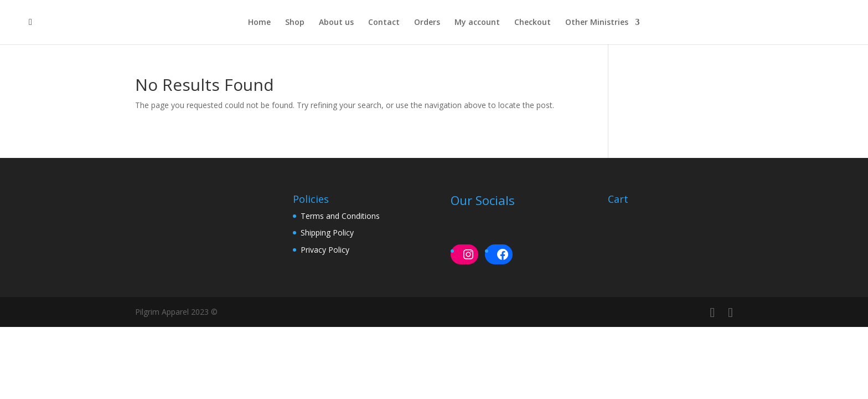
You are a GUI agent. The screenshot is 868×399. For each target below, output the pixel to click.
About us (336, 23)
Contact (384, 23)
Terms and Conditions (340, 216)
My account (477, 23)
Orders (427, 23)
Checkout (533, 23)
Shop (295, 23)
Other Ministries (597, 23)
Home (259, 23)
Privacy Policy (325, 250)
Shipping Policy (327, 232)
